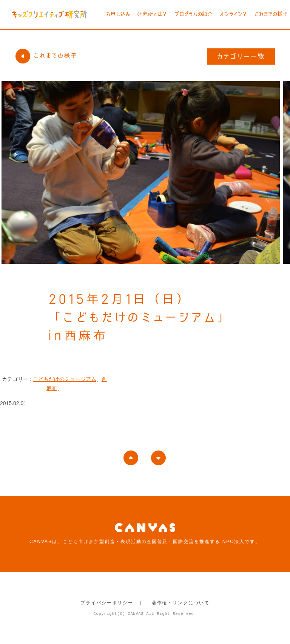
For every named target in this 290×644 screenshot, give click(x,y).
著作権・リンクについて (181, 603)
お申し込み (118, 14)
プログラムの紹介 (194, 14)
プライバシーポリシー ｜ (112, 603)
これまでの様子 (271, 14)
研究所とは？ (152, 14)
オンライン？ (234, 14)
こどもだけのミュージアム (65, 379)
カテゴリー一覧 (241, 56)
